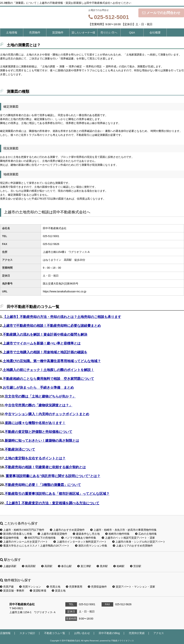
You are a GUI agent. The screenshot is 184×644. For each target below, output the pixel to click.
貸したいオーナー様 (83, 33)
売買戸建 (7, 587)
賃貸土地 (59, 591)
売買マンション (30, 587)
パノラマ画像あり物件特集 (79, 538)
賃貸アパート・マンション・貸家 (134, 587)
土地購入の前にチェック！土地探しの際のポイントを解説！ (48, 370)
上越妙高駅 (8, 566)
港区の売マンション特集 (91, 546)
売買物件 (35, 32)
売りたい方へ (109, 32)
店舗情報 (5, 633)
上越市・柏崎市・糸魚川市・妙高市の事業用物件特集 (123, 530)
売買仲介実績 (137, 633)
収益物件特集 (9, 538)
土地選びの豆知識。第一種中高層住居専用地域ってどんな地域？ (52, 361)
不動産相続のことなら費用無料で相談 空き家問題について (48, 379)
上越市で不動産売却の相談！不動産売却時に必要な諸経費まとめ (52, 326)
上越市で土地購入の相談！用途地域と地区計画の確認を (45, 352)
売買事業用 (74, 587)
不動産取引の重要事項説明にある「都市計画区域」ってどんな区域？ (57, 494)
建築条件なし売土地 (86, 534)
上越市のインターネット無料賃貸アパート (80, 542)
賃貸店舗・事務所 (12, 591)
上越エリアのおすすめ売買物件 (133, 546)
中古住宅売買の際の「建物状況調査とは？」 (38, 405)
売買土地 (53, 587)
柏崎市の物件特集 (117, 534)
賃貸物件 (58, 32)
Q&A (132, 32)
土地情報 (12, 32)
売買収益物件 (97, 587)
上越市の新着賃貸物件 (52, 534)
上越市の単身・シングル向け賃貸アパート (139, 542)
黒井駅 (102, 566)
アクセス (159, 633)
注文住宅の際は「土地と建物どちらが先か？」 (40, 396)
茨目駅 (136, 566)
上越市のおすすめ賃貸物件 (67, 530)
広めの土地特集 (146, 534)
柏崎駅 (119, 566)
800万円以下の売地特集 (40, 538)
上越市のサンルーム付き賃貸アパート (24, 542)
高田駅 (47, 566)
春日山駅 (65, 566)
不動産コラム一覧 (55, 633)
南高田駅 (29, 566)
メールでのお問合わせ (161, 13)
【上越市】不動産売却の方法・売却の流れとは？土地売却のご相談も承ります (62, 317)
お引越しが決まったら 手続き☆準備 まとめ (38, 388)
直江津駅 (84, 566)
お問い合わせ (82, 633)
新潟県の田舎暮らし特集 (16, 534)
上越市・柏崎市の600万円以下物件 (22, 530)
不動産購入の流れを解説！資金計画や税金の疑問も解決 (45, 335)
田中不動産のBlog (109, 633)
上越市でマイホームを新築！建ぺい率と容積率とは (42, 343)
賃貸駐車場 (38, 591)
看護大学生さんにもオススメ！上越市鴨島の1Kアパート (35, 546)
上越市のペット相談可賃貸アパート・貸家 (128, 538)
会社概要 (155, 32)
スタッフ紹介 (27, 633)
